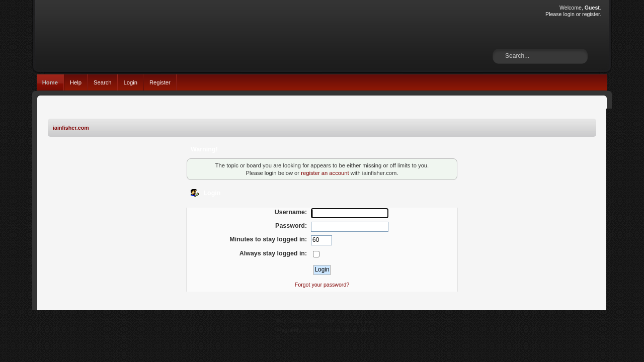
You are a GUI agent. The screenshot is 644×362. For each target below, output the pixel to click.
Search (103, 82)
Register (160, 82)
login (569, 14)
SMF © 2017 (320, 322)
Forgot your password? (322, 285)
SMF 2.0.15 (289, 322)
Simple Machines (356, 322)
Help (76, 82)
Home (50, 82)
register (591, 14)
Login (131, 82)
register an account (325, 173)
